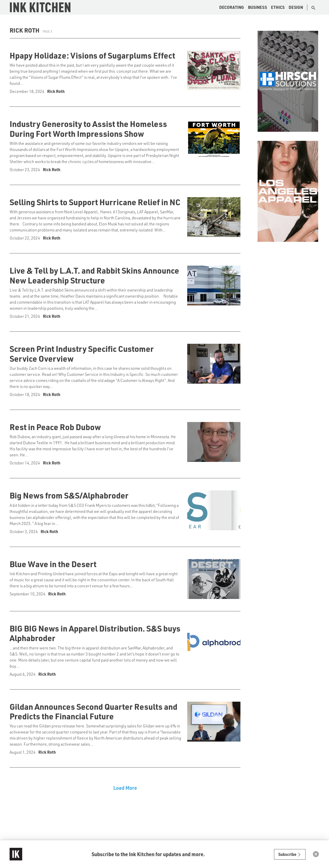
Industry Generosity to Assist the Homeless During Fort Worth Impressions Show (88, 128)
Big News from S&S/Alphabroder (69, 495)
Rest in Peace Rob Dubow (55, 427)
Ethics (278, 7)
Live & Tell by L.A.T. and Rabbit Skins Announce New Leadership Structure (94, 275)
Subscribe (290, 854)
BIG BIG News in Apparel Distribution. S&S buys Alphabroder (95, 633)
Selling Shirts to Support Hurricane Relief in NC (95, 202)
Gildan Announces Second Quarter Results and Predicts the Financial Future (93, 711)
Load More (125, 788)
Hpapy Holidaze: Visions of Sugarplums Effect (92, 55)
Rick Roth (56, 91)
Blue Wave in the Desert (53, 564)
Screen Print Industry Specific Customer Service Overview (82, 353)
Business (257, 7)
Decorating (232, 7)
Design (296, 7)
